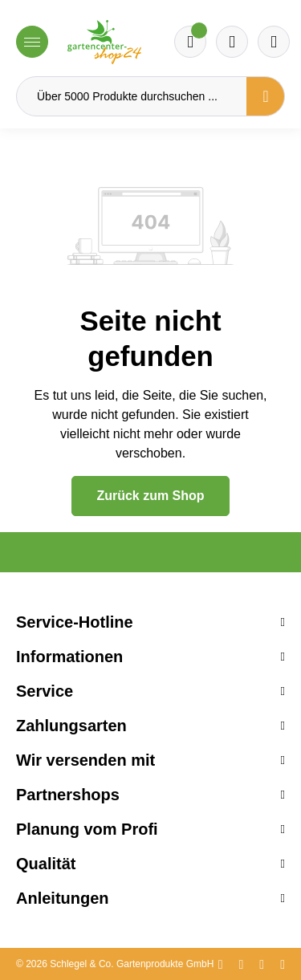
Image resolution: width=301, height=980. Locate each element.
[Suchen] (266, 96)
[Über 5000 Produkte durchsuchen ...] (132, 96)
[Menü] (32, 42)
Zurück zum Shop (150, 496)
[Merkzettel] (190, 42)
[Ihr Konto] (274, 42)
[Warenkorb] (232, 42)
